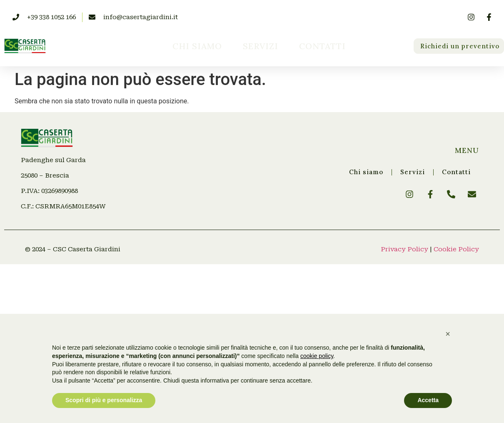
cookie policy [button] (317, 356)
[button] (448, 334)
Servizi (261, 46)
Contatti (322, 46)
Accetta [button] (428, 400)
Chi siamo (197, 46)
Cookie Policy (456, 249)
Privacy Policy (404, 249)
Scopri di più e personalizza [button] (104, 400)
